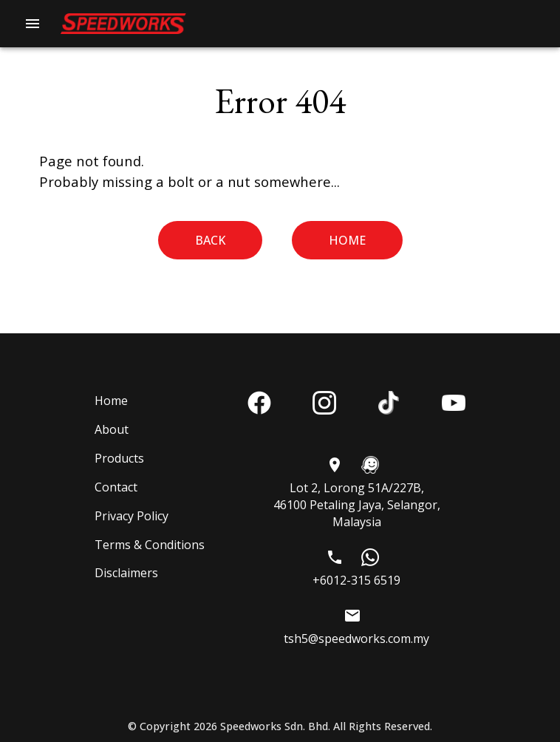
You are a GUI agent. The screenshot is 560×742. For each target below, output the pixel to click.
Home (347, 240)
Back (210, 240)
